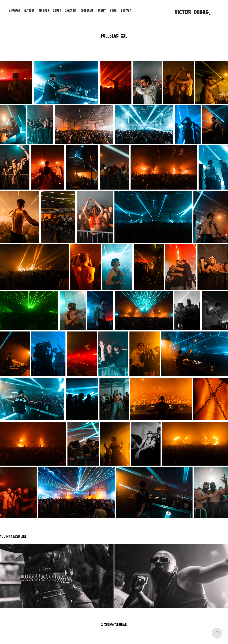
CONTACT (126, 11)
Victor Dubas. (193, 12)
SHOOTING (71, 11)
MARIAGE (44, 11)
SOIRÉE (57, 11)
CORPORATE (87, 11)
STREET (102, 11)
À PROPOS (15, 11)
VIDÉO (113, 11)
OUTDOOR (29, 11)
